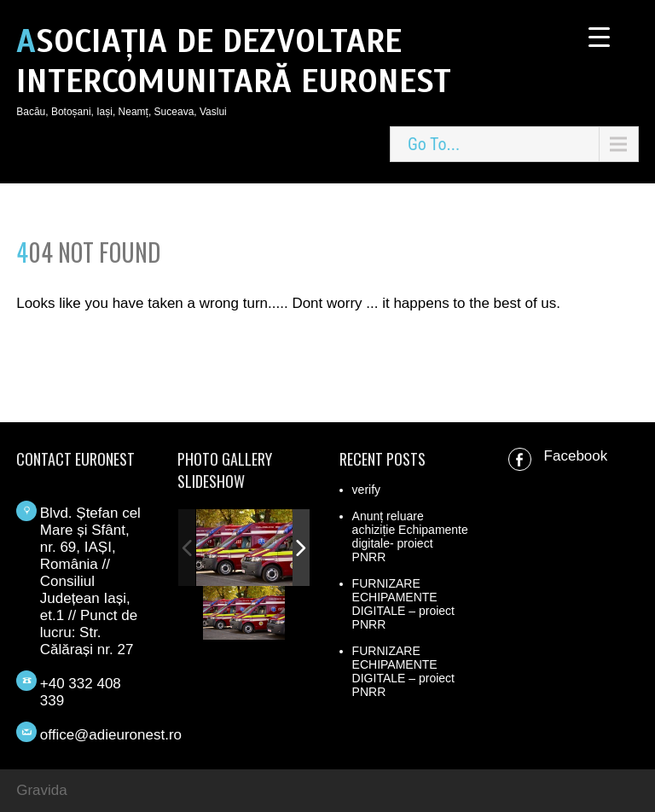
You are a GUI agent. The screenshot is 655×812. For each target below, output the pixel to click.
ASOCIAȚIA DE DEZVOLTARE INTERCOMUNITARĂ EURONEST (234, 61)
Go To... (434, 144)
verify (366, 490)
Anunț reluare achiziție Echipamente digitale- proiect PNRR (410, 536)
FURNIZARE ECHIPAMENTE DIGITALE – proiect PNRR (403, 604)
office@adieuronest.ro (111, 735)
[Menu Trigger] (599, 36)
